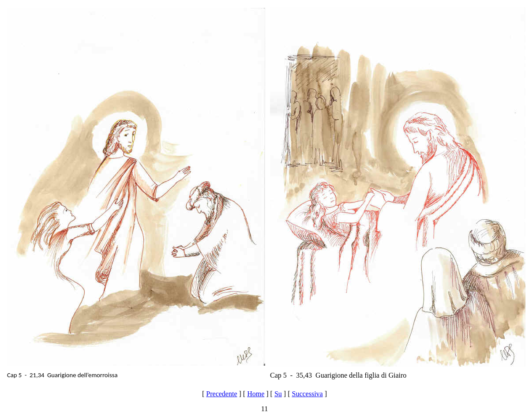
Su (278, 394)
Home (256, 394)
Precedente (221, 394)
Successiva (307, 394)
